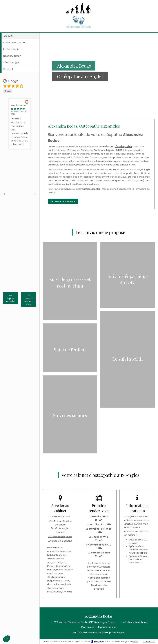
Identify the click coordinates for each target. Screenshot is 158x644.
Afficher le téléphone (60, 536)
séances (85, 161)
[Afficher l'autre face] (70, 281)
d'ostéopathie (106, 158)
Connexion (149, 641)
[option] (20, 124)
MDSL (136, 641)
